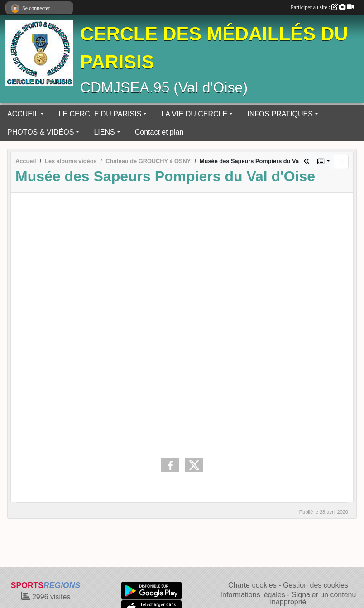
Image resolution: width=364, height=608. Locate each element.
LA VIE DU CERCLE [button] (194, 114)
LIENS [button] (104, 132)
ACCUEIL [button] (23, 114)
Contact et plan (159, 132)
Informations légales (253, 595)
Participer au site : (322, 7)
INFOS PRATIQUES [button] (280, 114)
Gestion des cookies (316, 585)
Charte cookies (252, 585)
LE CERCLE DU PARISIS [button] (100, 114)
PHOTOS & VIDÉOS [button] (41, 132)
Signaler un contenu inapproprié (313, 598)
